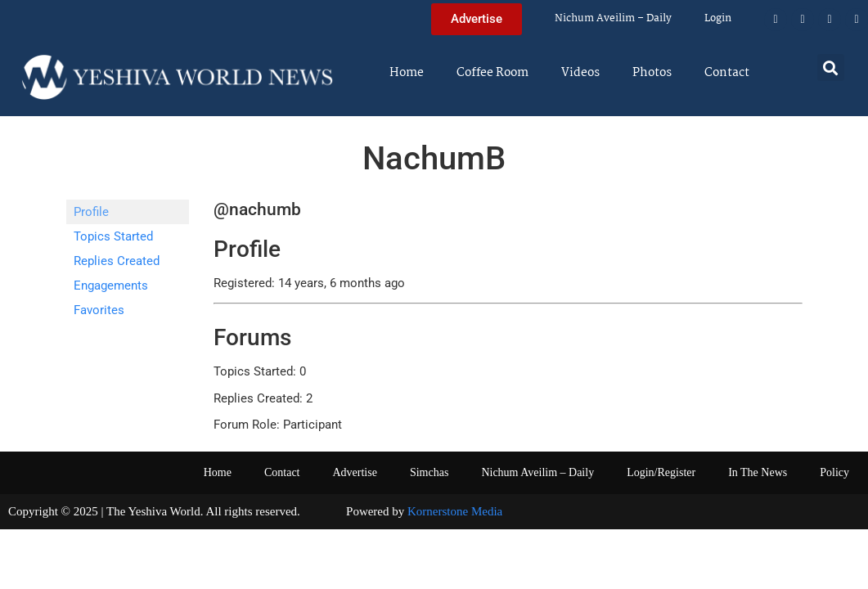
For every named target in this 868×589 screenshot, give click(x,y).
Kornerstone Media (455, 511)
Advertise (354, 472)
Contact (727, 73)
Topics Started (113, 236)
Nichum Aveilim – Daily (613, 18)
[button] (831, 67)
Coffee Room (492, 73)
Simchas (429, 472)
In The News (758, 472)
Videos (580, 73)
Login (718, 18)
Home (407, 73)
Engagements (111, 286)
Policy (834, 472)
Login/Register (661, 472)
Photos (652, 73)
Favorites (99, 310)
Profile (91, 212)
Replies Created (117, 261)
